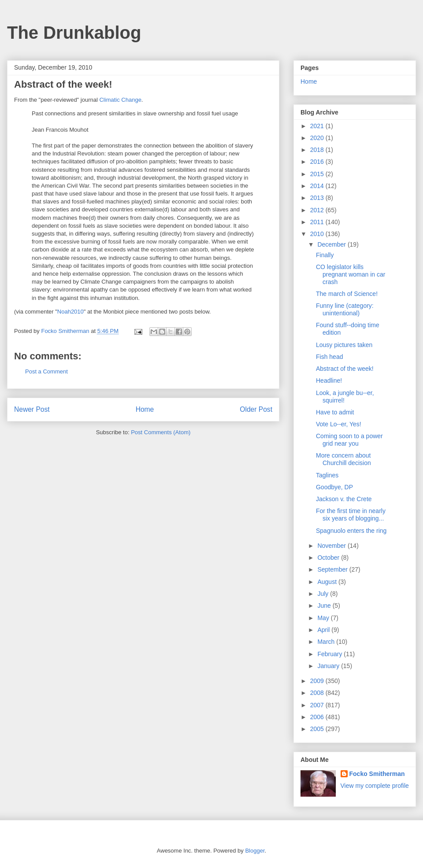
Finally (325, 255)
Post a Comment (46, 371)
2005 (318, 729)
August (328, 582)
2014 (318, 186)
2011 (318, 222)
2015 (318, 174)
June (325, 606)
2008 (318, 693)
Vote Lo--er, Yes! (339, 424)
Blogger (255, 851)
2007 (318, 705)
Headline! (329, 380)
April (324, 630)
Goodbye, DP (334, 487)
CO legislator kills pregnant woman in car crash (351, 274)
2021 (318, 126)
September (333, 569)
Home (145, 409)
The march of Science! (347, 294)
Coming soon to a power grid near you (349, 440)
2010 (318, 234)
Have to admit (335, 412)
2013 (318, 198)
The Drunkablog (74, 33)
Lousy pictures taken (344, 345)
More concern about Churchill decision (343, 459)
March (327, 642)
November (332, 546)
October (329, 558)
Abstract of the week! (345, 369)
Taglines (327, 475)
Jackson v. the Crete (344, 499)
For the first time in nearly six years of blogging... (351, 515)
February (330, 654)
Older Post (256, 409)
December (332, 244)
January (329, 666)
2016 (318, 162)
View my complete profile (375, 786)
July (324, 594)
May (324, 618)
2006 (318, 717)
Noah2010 (70, 312)
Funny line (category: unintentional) (345, 309)
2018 (318, 150)
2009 (318, 681)
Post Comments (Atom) (161, 432)
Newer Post (32, 409)
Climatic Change (120, 100)
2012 (318, 210)
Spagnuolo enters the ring (351, 531)
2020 (318, 138)
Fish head (329, 357)
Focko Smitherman (377, 774)
